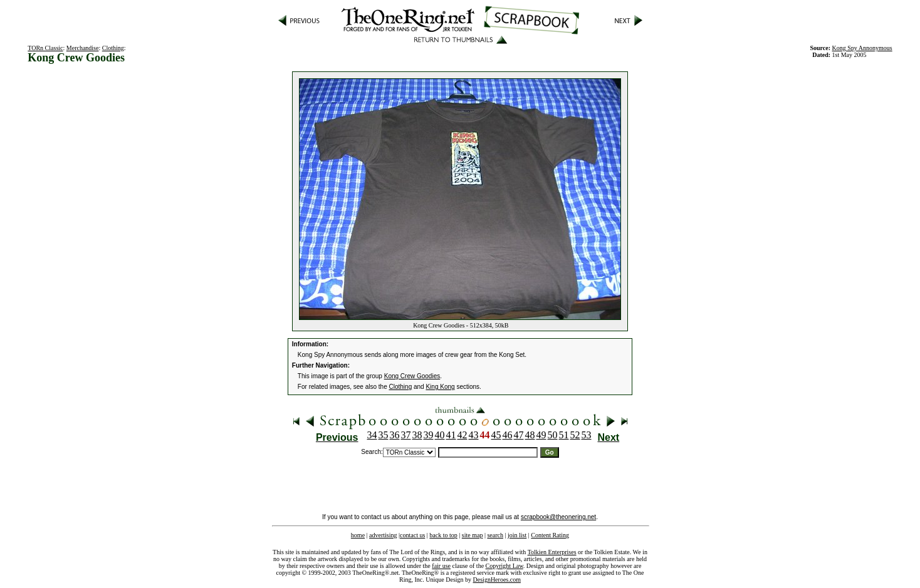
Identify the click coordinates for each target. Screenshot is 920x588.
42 (463, 435)
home (358, 535)
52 (575, 435)
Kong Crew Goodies (412, 376)
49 (541, 435)
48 (530, 435)
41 (451, 435)
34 (372, 435)
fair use (441, 566)
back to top (443, 535)
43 (474, 435)
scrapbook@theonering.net (558, 517)
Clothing (113, 48)
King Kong (440, 387)
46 (508, 435)
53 (587, 435)
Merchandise (83, 48)
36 (395, 435)
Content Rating (550, 535)
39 (429, 435)
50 (553, 435)
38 (417, 435)
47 (519, 435)
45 (496, 435)
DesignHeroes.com (497, 580)
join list (517, 535)
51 (564, 435)
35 (384, 435)
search (495, 535)
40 (440, 435)
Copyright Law (504, 566)
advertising (383, 535)
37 (406, 435)
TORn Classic (45, 48)
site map (473, 535)
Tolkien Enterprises (552, 552)
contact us (412, 535)
